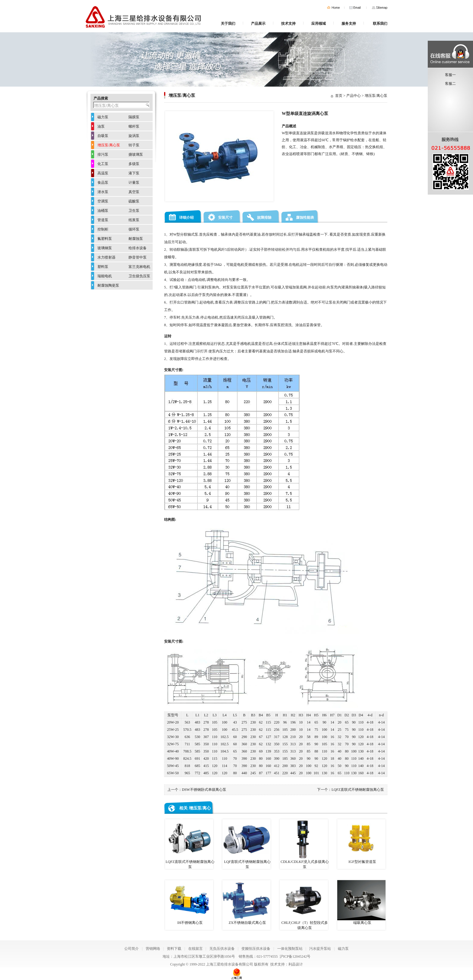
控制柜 (103, 229)
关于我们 (228, 24)
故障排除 (264, 218)
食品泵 (103, 183)
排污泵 (103, 154)
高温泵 (103, 173)
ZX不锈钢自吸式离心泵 (246, 902)
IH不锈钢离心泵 (189, 902)
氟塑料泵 (105, 239)
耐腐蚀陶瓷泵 (108, 285)
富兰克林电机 (139, 267)
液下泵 (134, 173)
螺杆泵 (134, 126)
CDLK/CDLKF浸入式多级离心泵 (304, 844)
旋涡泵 (134, 136)
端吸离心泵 (361, 902)
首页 (333, 8)
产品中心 (354, 96)
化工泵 (103, 164)
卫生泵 (134, 211)
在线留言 (195, 949)
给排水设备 (138, 248)
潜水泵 (103, 192)
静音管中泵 (138, 257)
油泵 (101, 126)
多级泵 (134, 164)
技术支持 (288, 24)
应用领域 (319, 24)
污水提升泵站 (320, 949)
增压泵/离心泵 (376, 96)
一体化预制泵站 (290, 949)
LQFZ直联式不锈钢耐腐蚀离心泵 (358, 790)
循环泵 (134, 229)
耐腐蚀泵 (136, 239)
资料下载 (174, 949)
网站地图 (380, 8)
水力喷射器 (106, 257)
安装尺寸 (225, 218)
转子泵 (134, 145)
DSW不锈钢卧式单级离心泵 (204, 790)
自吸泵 (103, 136)
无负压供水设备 (222, 949)
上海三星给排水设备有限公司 (230, 964)
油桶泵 (103, 211)
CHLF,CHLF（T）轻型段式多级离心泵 (304, 905)
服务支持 (349, 24)
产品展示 (258, 24)
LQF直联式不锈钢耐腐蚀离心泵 (246, 844)
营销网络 (153, 949)
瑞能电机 (105, 276)
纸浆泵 (134, 220)
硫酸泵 (134, 201)
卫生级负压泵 (139, 276)
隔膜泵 (134, 117)
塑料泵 (103, 267)
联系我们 (380, 24)
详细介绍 (186, 218)
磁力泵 (103, 117)
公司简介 (132, 949)
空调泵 (103, 201)
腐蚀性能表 (305, 218)
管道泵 (103, 220)
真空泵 (134, 192)
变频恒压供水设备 (256, 949)
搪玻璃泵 (136, 154)
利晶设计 (296, 964)
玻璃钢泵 (105, 248)
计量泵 (134, 183)
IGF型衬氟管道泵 (361, 842)
